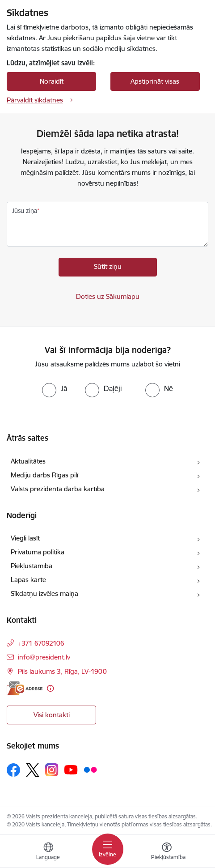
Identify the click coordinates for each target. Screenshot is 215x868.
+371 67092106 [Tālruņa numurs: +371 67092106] (41, 643)
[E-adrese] (25, 688)
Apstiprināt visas (155, 81)
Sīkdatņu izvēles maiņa (44, 594)
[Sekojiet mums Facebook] (13, 770)
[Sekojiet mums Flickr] (90, 770)
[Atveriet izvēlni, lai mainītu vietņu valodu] (48, 852)
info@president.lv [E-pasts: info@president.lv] (44, 657)
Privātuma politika (38, 552)
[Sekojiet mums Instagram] (52, 770)
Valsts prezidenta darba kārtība (58, 489)
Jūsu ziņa (25, 211)
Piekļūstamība (32, 566)
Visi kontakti (52, 715)
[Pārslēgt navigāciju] (108, 849)
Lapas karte (28, 580)
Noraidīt (52, 81)
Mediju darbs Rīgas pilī (44, 475)
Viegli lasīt (25, 538)
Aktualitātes (28, 461)
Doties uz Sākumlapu (108, 296)
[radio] (55, 388)
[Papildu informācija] (50, 688)
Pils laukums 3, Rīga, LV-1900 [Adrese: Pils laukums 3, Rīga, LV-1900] (62, 671)
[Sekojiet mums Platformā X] (33, 770)
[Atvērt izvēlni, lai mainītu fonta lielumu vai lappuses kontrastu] (167, 852)
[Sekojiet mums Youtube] (71, 770)
